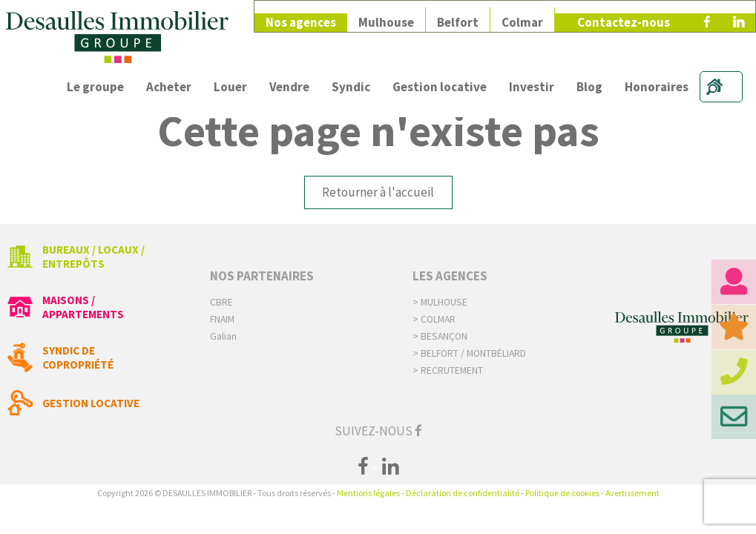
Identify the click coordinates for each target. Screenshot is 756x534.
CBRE (221, 302)
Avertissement (632, 493)
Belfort (458, 16)
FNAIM (222, 319)
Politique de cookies (562, 493)
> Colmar (434, 319)
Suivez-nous (378, 431)
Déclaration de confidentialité (463, 493)
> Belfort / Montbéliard (469, 353)
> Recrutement (448, 370)
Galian (223, 336)
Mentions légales (368, 493)
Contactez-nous (624, 16)
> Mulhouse (440, 302)
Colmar (522, 16)
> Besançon (440, 336)
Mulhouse (386, 16)
